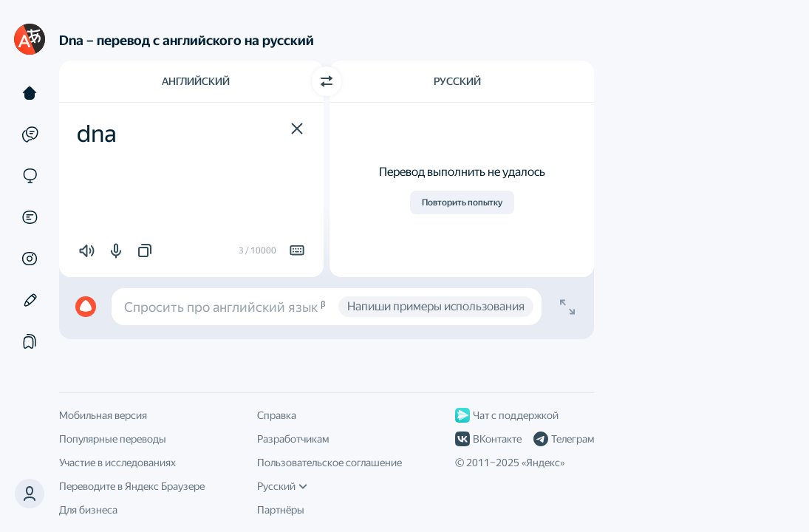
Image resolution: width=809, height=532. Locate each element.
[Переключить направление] (327, 81)
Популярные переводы (113, 439)
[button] (297, 129)
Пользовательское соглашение (330, 463)
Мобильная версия (103, 415)
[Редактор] (30, 300)
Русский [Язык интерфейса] (282, 486)
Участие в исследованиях (117, 463)
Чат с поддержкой (507, 415)
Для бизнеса (88, 510)
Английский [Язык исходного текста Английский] (196, 81)
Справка (277, 415)
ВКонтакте (488, 439)
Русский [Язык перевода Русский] (457, 81)
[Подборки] (30, 341)
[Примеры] (30, 134)
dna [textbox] (97, 134)
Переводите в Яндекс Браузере (132, 486)
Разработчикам (293, 439)
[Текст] (30, 93)
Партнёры (281, 510)
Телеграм (564, 439)
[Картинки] (30, 259)
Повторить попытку (462, 202)
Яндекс (543, 463)
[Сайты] (30, 176)
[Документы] (30, 217)
